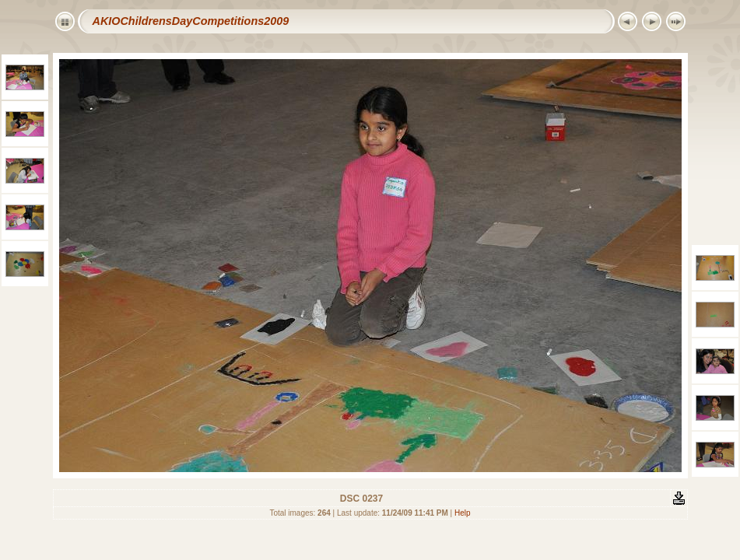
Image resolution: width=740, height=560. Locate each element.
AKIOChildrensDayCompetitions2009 (191, 21)
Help (463, 513)
